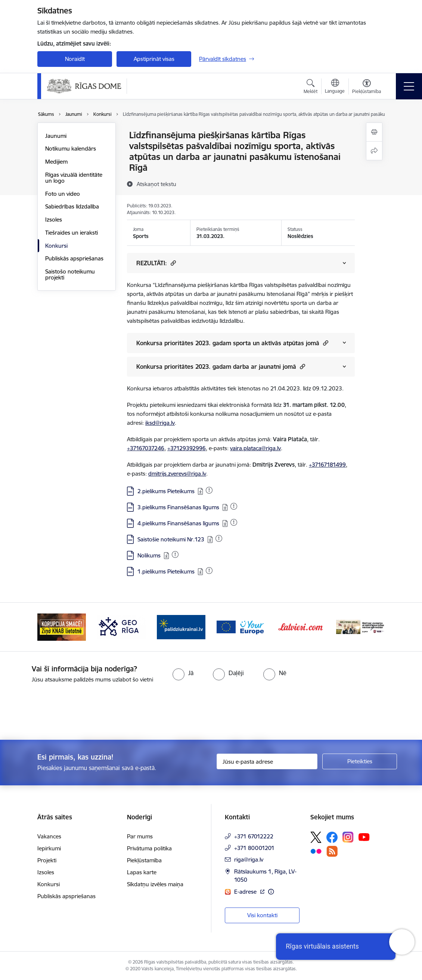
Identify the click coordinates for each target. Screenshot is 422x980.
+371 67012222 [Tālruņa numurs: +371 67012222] (254, 836)
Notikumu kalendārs (71, 149)
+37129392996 (187, 448)
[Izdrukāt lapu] (374, 132)
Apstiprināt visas (154, 59)
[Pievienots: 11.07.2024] (175, 554)
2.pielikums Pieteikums (166, 491)
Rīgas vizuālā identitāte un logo (74, 178)
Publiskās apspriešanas (74, 258)
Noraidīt (75, 59)
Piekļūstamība (144, 860)
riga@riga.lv (249, 860)
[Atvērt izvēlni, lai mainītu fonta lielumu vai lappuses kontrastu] (367, 87)
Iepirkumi (49, 848)
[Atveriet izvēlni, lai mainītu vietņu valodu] (335, 87)
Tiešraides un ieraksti (72, 233)
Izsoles (54, 220)
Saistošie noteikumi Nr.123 (171, 539)
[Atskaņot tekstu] (156, 184)
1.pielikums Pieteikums (166, 571)
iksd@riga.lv (160, 423)
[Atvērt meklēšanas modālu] (311, 87)
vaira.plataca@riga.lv (255, 448)
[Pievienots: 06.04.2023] (209, 490)
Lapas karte (142, 872)
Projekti (47, 860)
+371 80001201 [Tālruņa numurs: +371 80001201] (254, 848)
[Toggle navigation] (409, 86)
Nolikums (149, 555)
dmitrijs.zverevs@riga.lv (177, 474)
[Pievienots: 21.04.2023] (209, 571)
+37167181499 (327, 465)
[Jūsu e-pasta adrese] (267, 761)
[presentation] (62, 712)
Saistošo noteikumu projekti (70, 274)
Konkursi (56, 246)
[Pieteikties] (360, 761)
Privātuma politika (149, 848)
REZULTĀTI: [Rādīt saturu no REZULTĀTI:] (156, 263)
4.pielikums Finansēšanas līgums (178, 523)
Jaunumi (56, 136)
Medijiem (56, 162)
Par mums (140, 836)
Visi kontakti (262, 915)
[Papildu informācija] (271, 892)
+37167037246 (146, 448)
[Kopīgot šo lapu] (374, 151)
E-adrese (246, 892)
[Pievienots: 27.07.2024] (219, 538)
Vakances (49, 836)
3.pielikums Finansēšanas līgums (178, 507)
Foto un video (63, 194)
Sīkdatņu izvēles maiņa (155, 884)
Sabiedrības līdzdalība (72, 206)
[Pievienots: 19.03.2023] (234, 506)
